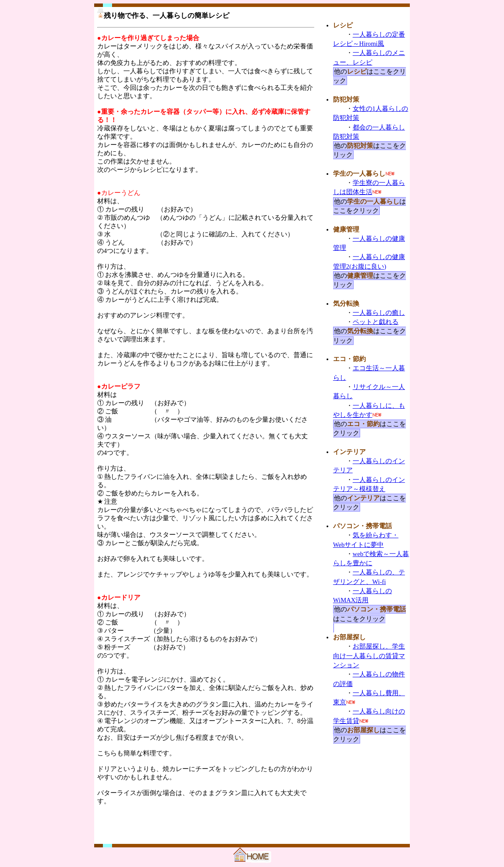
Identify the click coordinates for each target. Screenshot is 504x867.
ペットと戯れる (376, 322)
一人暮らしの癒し (379, 313)
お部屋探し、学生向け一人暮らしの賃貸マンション (369, 656)
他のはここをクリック (369, 206)
